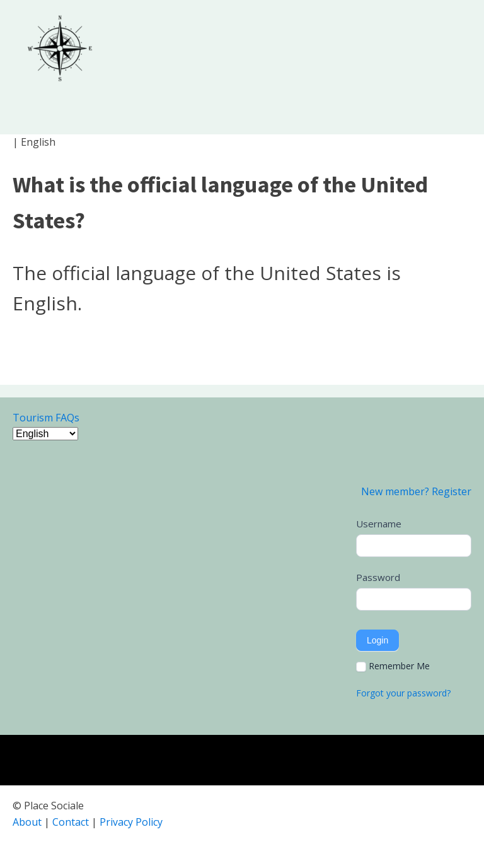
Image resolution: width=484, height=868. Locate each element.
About (27, 822)
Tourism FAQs (46, 418)
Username (379, 524)
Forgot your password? (403, 693)
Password (378, 577)
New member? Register (416, 491)
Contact (71, 822)
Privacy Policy (131, 822)
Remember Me (393, 666)
